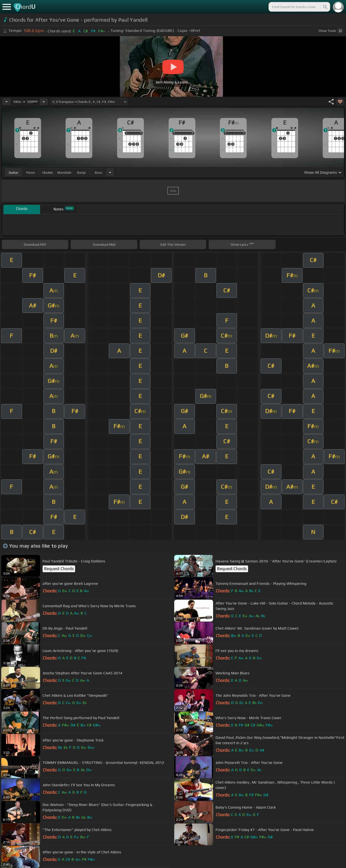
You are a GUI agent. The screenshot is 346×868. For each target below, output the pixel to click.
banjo (81, 172)
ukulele (47, 172)
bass (99, 172)
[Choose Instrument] (110, 172)
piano (30, 172)
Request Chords (59, 569)
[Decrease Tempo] (7, 102)
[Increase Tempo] (44, 102)
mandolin (64, 172)
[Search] (325, 7)
